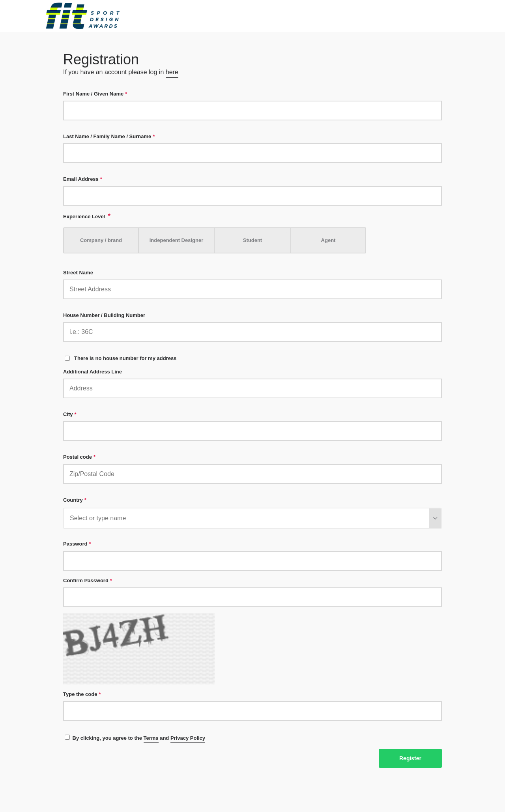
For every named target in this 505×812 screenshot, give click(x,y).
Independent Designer (177, 240)
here (172, 72)
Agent (328, 240)
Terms (151, 738)
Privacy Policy (188, 738)
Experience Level (87, 216)
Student (252, 240)
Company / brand (101, 240)
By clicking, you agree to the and (135, 739)
